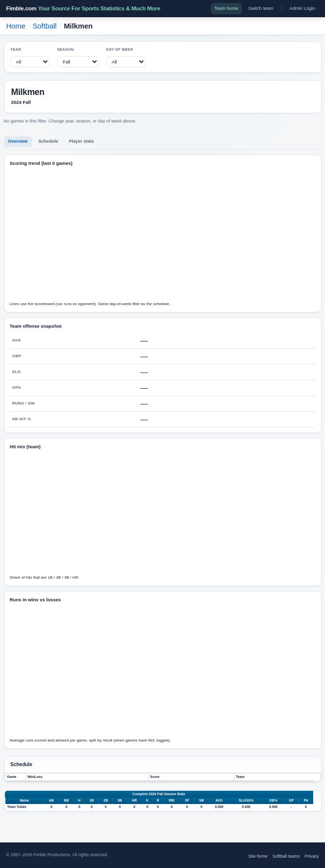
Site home (258, 856)
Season (65, 49)
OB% (273, 800)
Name (24, 800)
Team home (226, 8)
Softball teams (286, 856)
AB (51, 800)
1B (92, 800)
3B (120, 800)
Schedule (48, 141)
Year (16, 49)
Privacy (312, 856)
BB (66, 800)
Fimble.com (83, 8)
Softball (45, 26)
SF (187, 800)
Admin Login (302, 8)
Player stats (81, 141)
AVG (219, 800)
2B (106, 800)
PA (306, 800)
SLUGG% (246, 800)
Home (16, 26)
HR (134, 800)
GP (292, 800)
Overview (18, 141)
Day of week (120, 49)
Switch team (261, 8)
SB (201, 800)
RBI (172, 800)
